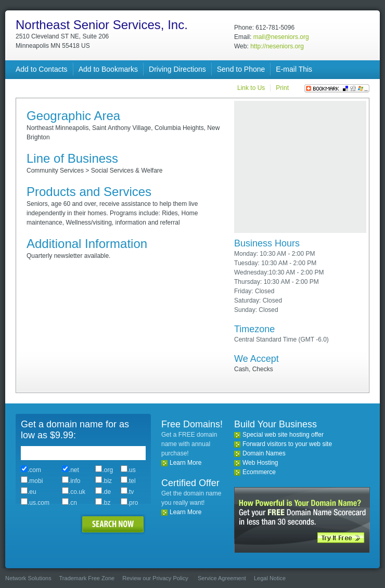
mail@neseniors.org (281, 37)
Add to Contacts (42, 69)
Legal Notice (270, 578)
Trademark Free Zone (87, 578)
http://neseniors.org (277, 46)
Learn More (185, 463)
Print (282, 88)
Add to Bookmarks (108, 69)
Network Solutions (28, 578)
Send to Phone (241, 69)
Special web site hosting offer (283, 435)
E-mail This (294, 69)
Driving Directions (177, 69)
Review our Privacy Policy (155, 578)
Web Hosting (260, 463)
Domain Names (264, 453)
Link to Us (251, 88)
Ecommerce (259, 472)
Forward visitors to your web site (287, 444)
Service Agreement (222, 578)
